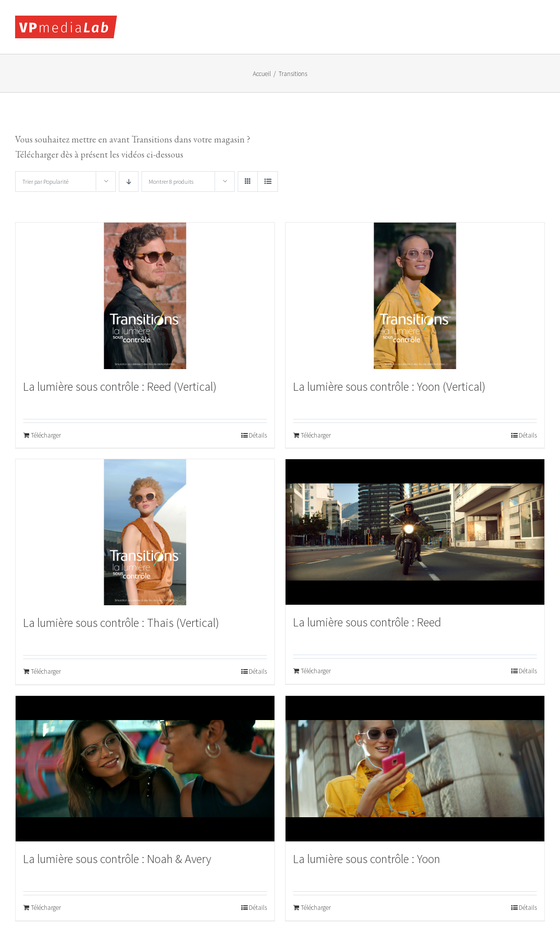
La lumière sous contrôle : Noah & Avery (117, 859)
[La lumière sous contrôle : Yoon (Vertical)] (415, 296)
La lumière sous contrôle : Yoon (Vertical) (389, 386)
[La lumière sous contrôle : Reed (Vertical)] (145, 296)
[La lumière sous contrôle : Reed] (415, 532)
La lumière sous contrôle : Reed (367, 622)
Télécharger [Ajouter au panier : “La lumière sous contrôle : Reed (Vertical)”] (46, 435)
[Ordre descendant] (129, 182)
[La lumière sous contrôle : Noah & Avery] (145, 769)
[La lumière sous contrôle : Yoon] (415, 769)
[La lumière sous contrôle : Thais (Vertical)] (145, 532)
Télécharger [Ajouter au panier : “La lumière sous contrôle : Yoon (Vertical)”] (316, 435)
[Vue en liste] (268, 182)
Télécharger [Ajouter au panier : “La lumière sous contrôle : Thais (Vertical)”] (46, 671)
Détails (258, 435)
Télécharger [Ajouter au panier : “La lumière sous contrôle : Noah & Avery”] (46, 908)
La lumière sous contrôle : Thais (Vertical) (121, 623)
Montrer (171, 182)
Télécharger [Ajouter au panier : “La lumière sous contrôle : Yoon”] (316, 908)
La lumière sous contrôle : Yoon (367, 859)
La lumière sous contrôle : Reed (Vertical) (120, 386)
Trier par (45, 182)
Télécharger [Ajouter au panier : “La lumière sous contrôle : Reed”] (316, 671)
